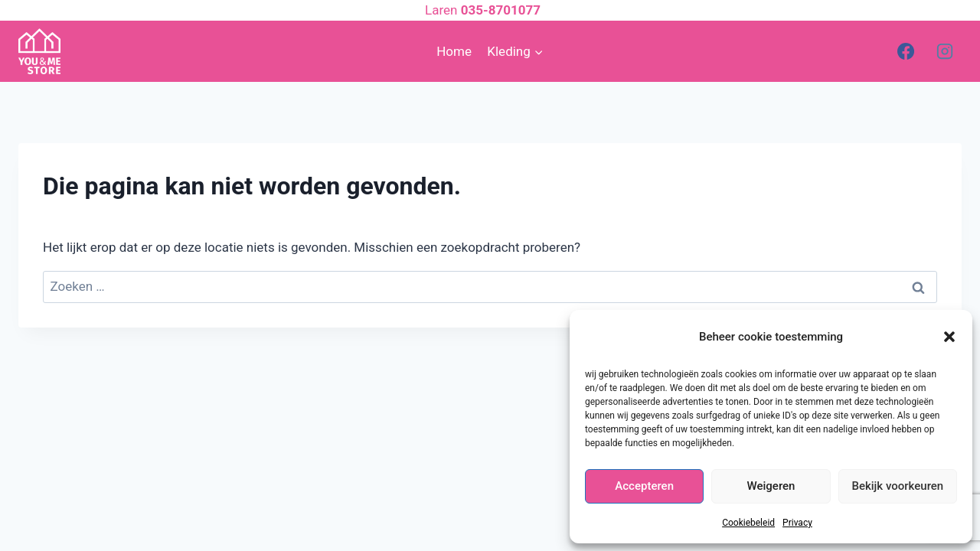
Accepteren (644, 486)
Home (454, 51)
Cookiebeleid (748, 523)
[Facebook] (906, 51)
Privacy (797, 523)
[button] (949, 337)
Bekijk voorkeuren (897, 486)
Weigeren (771, 486)
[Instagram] (945, 51)
